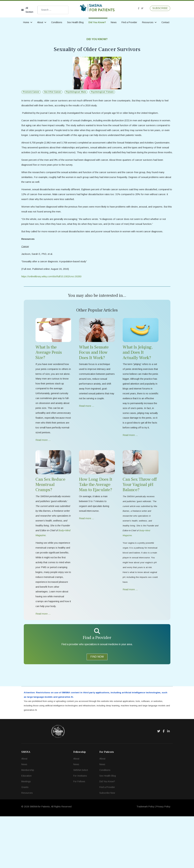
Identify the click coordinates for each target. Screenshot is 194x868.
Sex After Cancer (53, 92)
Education (26, 827)
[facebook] (139, 8)
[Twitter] (159, 783)
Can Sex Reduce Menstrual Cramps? (50, 516)
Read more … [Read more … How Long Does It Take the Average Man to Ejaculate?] (87, 551)
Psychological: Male (76, 92)
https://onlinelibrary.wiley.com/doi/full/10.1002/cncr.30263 (54, 297)
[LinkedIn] (168, 783)
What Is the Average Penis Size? (49, 373)
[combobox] (53, 10)
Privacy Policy (163, 858)
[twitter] (142, 8)
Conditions (57, 22)
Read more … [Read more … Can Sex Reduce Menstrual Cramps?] (43, 663)
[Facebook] (164, 783)
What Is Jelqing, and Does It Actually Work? (138, 373)
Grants (25, 839)
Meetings (26, 833)
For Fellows (79, 833)
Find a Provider (129, 22)
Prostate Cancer (31, 92)
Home (26, 22)
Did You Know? (97, 22)
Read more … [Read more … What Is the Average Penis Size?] (43, 471)
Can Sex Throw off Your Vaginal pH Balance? (140, 516)
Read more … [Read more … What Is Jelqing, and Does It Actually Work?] (131, 471)
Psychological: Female (102, 92)
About (40, 22)
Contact (165, 22)
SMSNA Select (81, 822)
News (114, 22)
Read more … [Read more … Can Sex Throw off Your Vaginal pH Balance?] (131, 627)
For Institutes (80, 827)
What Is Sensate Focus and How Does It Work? (94, 373)
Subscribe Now (107, 845)
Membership (28, 822)
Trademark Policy (145, 858)
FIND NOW (97, 707)
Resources (148, 22)
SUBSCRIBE (160, 8)
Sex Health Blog (75, 22)
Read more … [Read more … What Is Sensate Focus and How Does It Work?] (87, 434)
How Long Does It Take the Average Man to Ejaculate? (96, 516)
